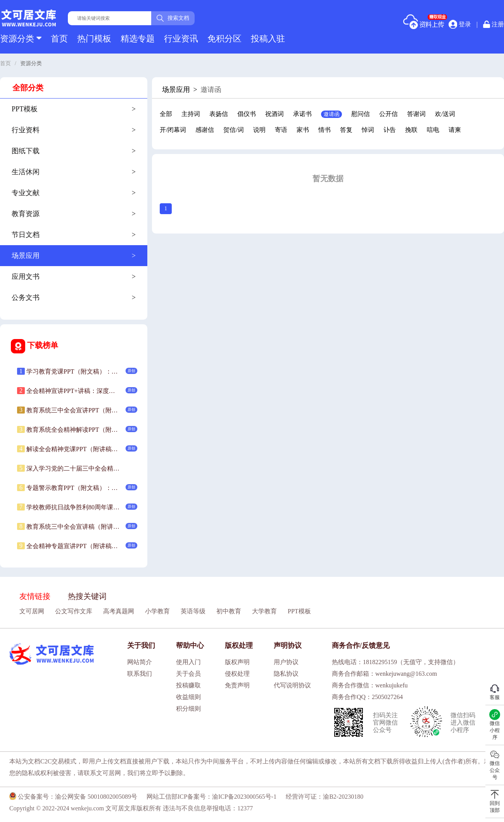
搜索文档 (173, 18)
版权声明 (237, 662)
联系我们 (140, 674)
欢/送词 (445, 114)
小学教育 (157, 611)
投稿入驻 (268, 39)
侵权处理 (237, 674)
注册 (494, 24)
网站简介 (140, 662)
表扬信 (219, 114)
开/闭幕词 (173, 130)
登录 (460, 24)
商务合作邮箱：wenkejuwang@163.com (384, 674)
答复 (346, 130)
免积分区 (224, 39)
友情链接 (35, 596)
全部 (166, 114)
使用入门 (188, 662)
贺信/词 (233, 130)
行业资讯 (181, 39)
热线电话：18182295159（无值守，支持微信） (395, 662)
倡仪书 (247, 114)
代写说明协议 (292, 685)
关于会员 (188, 674)
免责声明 (237, 685)
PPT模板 (299, 611)
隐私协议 (286, 674)
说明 (259, 130)
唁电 (433, 130)
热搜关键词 (87, 596)
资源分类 (21, 39)
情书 (324, 130)
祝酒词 (274, 114)
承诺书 (302, 114)
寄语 (281, 130)
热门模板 (94, 39)
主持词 (191, 114)
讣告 (390, 130)
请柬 (455, 130)
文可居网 (32, 611)
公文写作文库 (74, 611)
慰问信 (361, 114)
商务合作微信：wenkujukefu (370, 685)
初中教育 (229, 611)
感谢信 (205, 130)
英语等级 (193, 611)
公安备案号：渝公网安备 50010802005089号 (73, 797)
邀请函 (331, 114)
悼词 (368, 130)
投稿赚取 (188, 685)
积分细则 (188, 709)
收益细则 (188, 697)
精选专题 (138, 39)
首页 (59, 39)
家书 (303, 130)
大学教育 (264, 611)
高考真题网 (119, 611)
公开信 (388, 114)
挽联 (411, 130)
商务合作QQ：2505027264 (367, 697)
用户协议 (286, 662)
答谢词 (416, 114)
